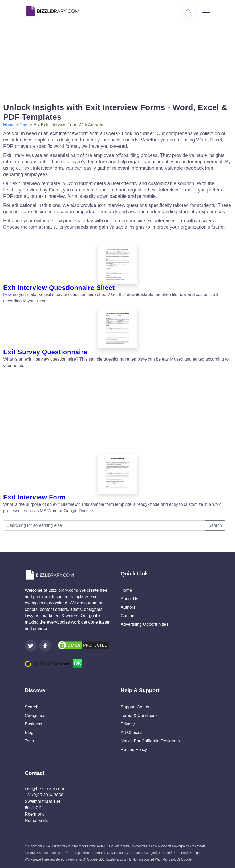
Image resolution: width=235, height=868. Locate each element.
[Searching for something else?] (104, 525)
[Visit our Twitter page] (31, 646)
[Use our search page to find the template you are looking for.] (188, 11)
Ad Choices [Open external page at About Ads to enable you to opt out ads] (132, 733)
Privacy (128, 724)
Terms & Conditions (139, 715)
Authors (128, 607)
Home (9, 125)
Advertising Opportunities (145, 624)
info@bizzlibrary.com (44, 789)
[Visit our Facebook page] (45, 646)
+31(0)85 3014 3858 (44, 795)
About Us (129, 599)
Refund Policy (134, 750)
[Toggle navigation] (206, 11)
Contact (128, 616)
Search (215, 525)
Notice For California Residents (150, 741)
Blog (29, 733)
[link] (31, 646)
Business (33, 724)
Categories (35, 715)
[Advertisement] (117, 59)
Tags (24, 125)
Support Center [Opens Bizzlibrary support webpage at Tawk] (135, 707)
